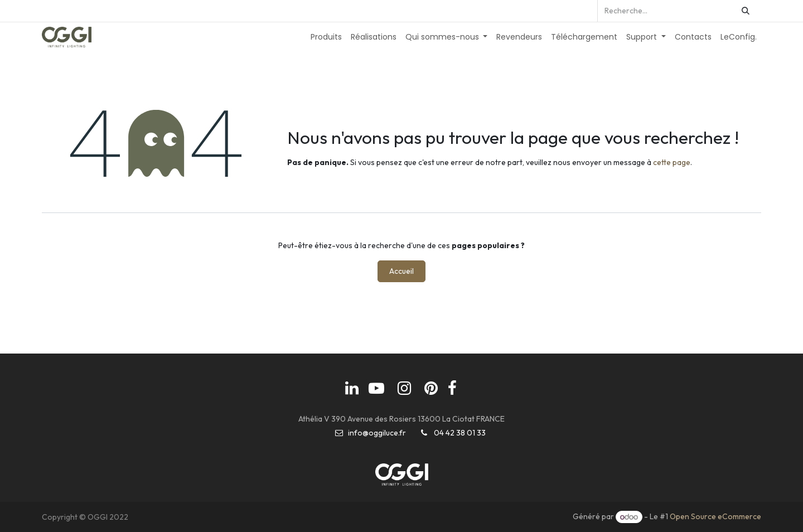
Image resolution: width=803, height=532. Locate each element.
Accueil (401, 271)
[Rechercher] (746, 11)
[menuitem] (326, 37)
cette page (672, 162)
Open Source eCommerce (715, 517)
